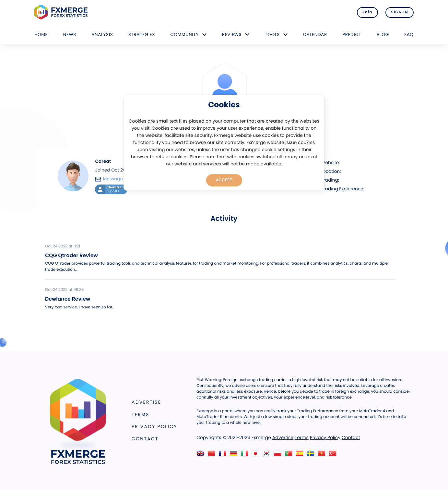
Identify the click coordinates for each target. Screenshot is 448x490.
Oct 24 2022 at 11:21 (63, 246)
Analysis (102, 35)
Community (184, 35)
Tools (272, 35)
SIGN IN (400, 12)
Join (367, 12)
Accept (224, 180)
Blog (383, 35)
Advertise (146, 402)
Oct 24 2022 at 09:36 (64, 290)
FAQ (409, 35)
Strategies (142, 35)
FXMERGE (62, 12)
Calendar (315, 35)
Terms (141, 414)
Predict (352, 35)
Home (41, 35)
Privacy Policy (154, 426)
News (70, 35)
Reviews (232, 35)
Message (109, 179)
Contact (145, 439)
